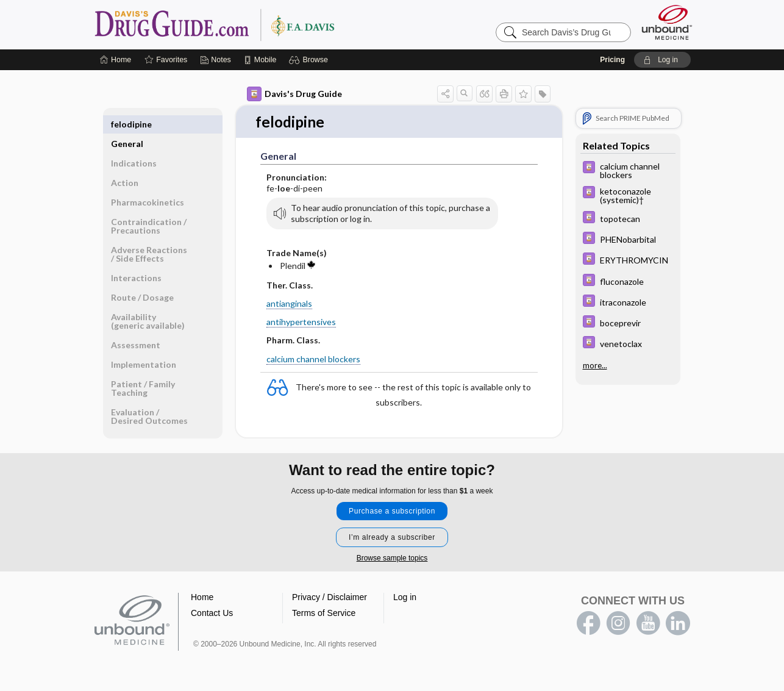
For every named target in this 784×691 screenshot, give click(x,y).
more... (595, 365)
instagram (618, 624)
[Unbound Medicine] (667, 22)
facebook (588, 624)
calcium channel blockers (313, 360)
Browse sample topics (392, 559)
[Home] (116, 60)
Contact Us (212, 614)
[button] (310, 60)
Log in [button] (405, 598)
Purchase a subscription (392, 512)
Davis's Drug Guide (294, 94)
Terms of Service (324, 614)
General (127, 124)
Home (202, 598)
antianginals (289, 304)
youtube (648, 624)
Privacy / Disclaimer (330, 598)
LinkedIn (678, 624)
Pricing (612, 60)
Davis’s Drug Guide (246, 24)
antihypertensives (301, 322)
